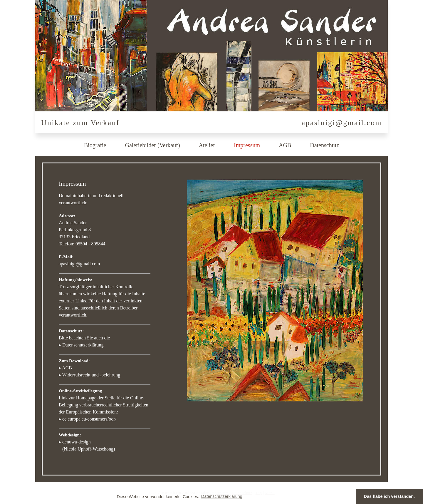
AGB (285, 145)
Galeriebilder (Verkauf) (152, 145)
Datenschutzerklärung (83, 345)
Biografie (95, 145)
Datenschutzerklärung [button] (222, 496)
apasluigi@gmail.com (342, 123)
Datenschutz (324, 145)
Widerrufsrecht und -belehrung (91, 375)
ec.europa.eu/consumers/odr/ (89, 419)
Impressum (247, 145)
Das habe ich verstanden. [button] (390, 496)
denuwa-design (77, 442)
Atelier (207, 145)
